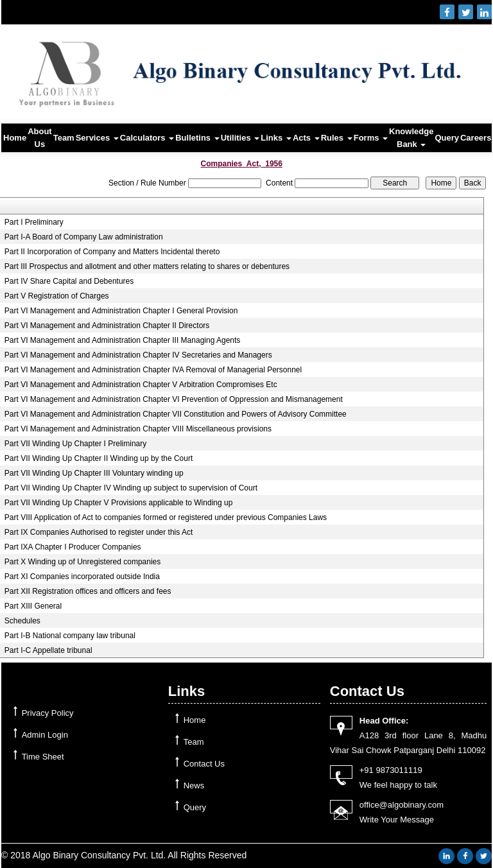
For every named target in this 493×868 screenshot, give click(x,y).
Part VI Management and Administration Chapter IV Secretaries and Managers (138, 355)
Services (97, 138)
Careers (476, 138)
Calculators (147, 138)
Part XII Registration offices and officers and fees (88, 591)
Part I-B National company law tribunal (70, 636)
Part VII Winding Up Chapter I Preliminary (75, 444)
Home (15, 138)
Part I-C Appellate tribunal (48, 650)
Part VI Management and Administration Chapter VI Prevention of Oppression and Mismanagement (174, 399)
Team (64, 138)
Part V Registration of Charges (57, 296)
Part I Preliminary (34, 222)
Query (447, 138)
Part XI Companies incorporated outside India (82, 577)
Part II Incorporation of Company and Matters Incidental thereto (112, 252)
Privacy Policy (48, 713)
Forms (371, 138)
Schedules (22, 621)
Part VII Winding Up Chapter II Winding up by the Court (99, 458)
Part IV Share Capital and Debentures (69, 281)
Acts (306, 138)
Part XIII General (33, 606)
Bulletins (197, 138)
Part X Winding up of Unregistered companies (82, 562)
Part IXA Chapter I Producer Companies (73, 547)
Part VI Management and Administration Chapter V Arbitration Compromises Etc (141, 385)
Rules (337, 138)
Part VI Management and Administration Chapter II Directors (107, 325)
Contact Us (204, 764)
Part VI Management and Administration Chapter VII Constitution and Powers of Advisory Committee (176, 414)
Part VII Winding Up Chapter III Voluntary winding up (94, 473)
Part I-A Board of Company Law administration (84, 237)
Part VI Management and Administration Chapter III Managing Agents (123, 340)
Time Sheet (43, 757)
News (194, 786)
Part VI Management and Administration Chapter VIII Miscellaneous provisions (138, 429)
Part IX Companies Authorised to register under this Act (99, 532)
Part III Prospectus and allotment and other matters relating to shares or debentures (147, 266)
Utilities (240, 138)
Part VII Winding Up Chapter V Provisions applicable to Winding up (119, 503)
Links (276, 138)
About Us (40, 138)
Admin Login (45, 735)
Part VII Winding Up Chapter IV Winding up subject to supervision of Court (131, 488)
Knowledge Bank (411, 138)
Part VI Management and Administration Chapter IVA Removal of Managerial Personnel (153, 370)
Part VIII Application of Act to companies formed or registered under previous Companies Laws (166, 517)
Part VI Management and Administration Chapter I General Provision (121, 311)
